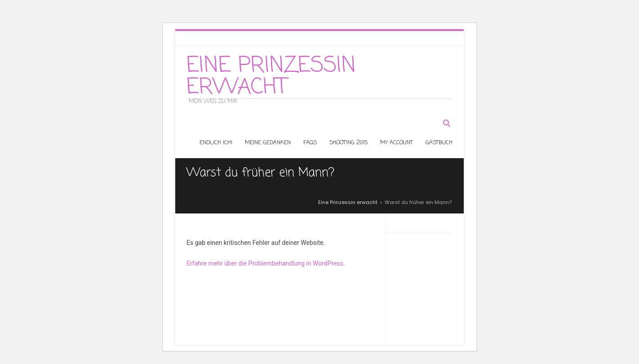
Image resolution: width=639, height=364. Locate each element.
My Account (397, 143)
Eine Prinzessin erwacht (271, 77)
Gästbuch (439, 143)
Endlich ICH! (216, 143)
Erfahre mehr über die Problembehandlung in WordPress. (266, 263)
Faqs (310, 143)
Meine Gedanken (268, 143)
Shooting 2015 (348, 143)
